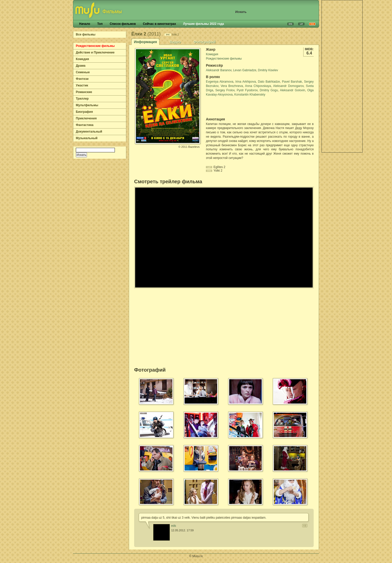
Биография (84, 112)
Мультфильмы (87, 105)
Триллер (82, 99)
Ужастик (82, 85)
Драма (81, 66)
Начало (85, 24)
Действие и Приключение (95, 52)
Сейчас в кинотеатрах (160, 24)
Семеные (83, 72)
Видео (175, 42)
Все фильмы (86, 34)
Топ (100, 24)
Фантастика (85, 125)
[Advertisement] (342, 76)
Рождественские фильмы (95, 46)
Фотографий (204, 42)
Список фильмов (123, 24)
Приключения (86, 118)
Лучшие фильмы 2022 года (203, 24)
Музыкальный (87, 138)
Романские (84, 92)
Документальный (89, 132)
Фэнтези (82, 79)
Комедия (82, 59)
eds (174, 526)
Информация (145, 42)
